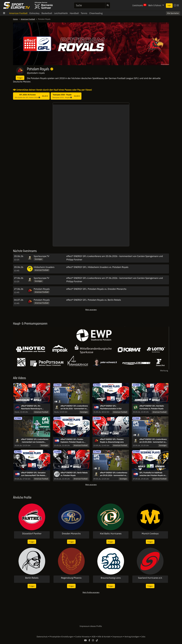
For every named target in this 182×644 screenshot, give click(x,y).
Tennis (84, 13)
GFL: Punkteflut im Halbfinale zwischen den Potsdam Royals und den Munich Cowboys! (153, 474)
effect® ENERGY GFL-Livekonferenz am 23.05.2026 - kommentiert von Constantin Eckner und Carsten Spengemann (153, 441)
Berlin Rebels (32, 578)
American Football (18, 13)
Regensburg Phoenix (71, 578)
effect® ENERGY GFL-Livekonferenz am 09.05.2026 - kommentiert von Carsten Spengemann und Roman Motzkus (114, 474)
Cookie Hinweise (83, 637)
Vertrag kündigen (132, 637)
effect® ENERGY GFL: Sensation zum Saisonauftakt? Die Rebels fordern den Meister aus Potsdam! (34, 474)
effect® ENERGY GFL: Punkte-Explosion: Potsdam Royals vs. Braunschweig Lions (72, 441)
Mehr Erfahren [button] (155, 5)
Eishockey (34, 13)
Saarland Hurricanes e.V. (150, 578)
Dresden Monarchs (71, 534)
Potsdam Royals (42, 289)
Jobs (143, 637)
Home (15, 19)
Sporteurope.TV (41, 256)
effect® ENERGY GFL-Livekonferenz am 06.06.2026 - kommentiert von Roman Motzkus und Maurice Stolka (74, 407)
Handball (74, 13)
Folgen (20, 78)
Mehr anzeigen (91, 310)
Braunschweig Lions (111, 578)
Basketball (47, 13)
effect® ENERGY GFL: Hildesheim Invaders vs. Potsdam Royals (97, 267)
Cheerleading (96, 13)
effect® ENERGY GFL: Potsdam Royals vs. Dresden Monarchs (96, 289)
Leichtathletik (61, 13)
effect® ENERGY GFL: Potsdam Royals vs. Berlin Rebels (94, 300)
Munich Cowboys (150, 534)
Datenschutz (42, 637)
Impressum (118, 637)
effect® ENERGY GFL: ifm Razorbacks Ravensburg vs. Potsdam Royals (32, 407)
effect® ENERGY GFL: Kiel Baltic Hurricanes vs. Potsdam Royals (152, 407)
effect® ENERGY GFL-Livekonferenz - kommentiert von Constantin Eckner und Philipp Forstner (35, 441)
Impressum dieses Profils (91, 626)
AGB (94, 637)
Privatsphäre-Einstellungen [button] (62, 637)
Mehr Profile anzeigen (91, 592)
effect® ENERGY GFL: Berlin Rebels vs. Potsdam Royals (74, 474)
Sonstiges (38, 259)
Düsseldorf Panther (32, 534)
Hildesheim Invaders (44, 267)
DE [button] (176, 5)
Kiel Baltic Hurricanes (111, 534)
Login (169, 5)
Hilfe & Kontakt (104, 637)
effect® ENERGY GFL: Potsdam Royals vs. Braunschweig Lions (112, 441)
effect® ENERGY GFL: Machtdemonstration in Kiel (111, 407)
